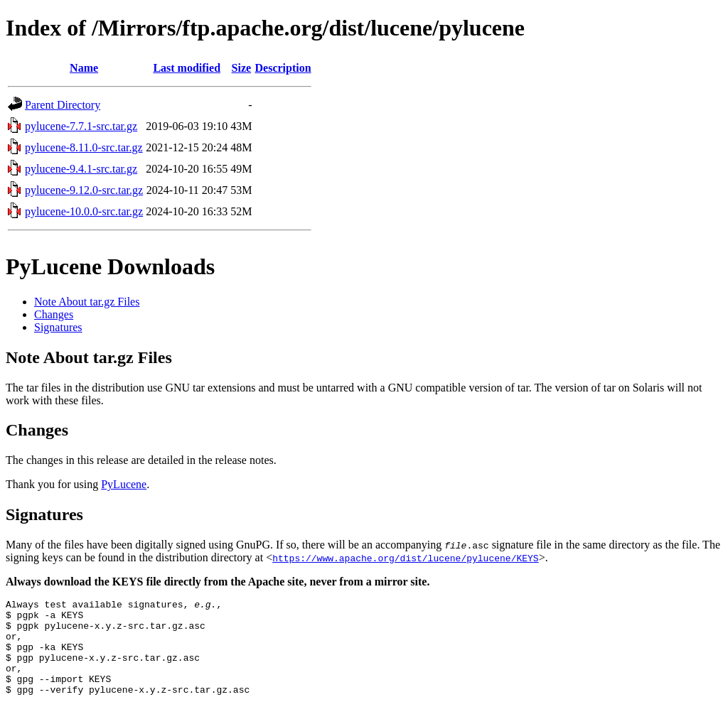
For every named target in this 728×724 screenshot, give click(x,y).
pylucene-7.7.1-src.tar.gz (81, 126)
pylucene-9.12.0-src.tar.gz (84, 190)
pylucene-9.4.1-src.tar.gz (81, 169)
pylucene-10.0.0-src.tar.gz (84, 211)
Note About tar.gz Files (87, 302)
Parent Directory (63, 105)
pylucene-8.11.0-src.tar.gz (84, 147)
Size (242, 68)
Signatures (58, 327)
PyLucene (124, 484)
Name (84, 68)
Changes (54, 314)
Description (283, 68)
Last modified (187, 68)
